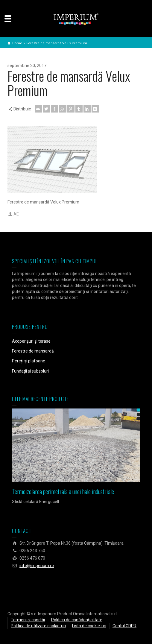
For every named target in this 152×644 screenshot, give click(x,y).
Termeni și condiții (28, 620)
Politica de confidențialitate (77, 620)
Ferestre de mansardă (33, 351)
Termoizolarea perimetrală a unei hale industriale (63, 491)
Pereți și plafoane (29, 361)
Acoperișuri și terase (31, 341)
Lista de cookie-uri (89, 626)
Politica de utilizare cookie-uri (38, 626)
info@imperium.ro (37, 566)
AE (16, 214)
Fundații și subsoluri (30, 371)
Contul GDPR (124, 626)
